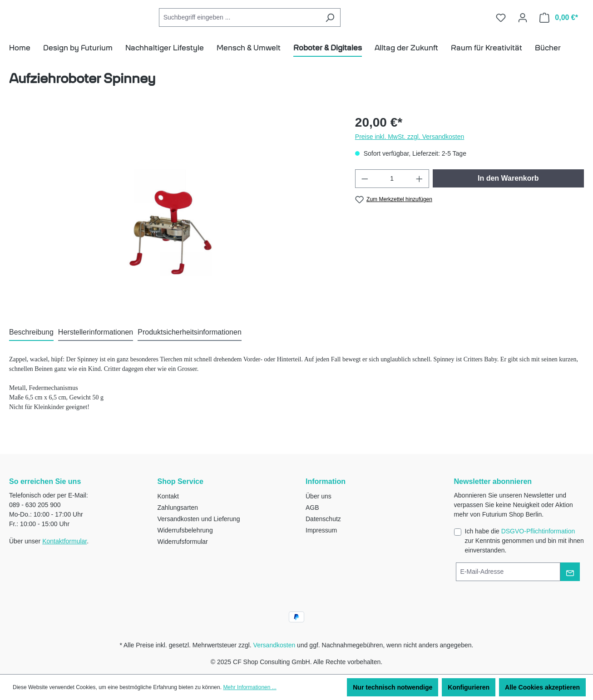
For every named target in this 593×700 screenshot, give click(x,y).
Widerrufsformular (183, 542)
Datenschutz (323, 519)
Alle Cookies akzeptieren (542, 687)
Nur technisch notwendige (393, 687)
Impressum (321, 530)
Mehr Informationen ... (250, 687)
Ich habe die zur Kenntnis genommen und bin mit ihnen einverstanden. (524, 541)
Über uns (319, 496)
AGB (312, 508)
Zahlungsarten (178, 508)
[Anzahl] (392, 192)
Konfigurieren (469, 687)
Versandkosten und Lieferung (199, 519)
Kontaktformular (64, 541)
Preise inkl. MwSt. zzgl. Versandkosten (410, 150)
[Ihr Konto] (523, 24)
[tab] (31, 346)
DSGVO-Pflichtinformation (538, 531)
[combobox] (280, 24)
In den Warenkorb (508, 191)
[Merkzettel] (501, 24)
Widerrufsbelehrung (185, 530)
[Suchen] (371, 24)
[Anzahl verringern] (365, 192)
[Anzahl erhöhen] (420, 192)
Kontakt (168, 496)
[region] (173, 224)
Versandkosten (274, 645)
